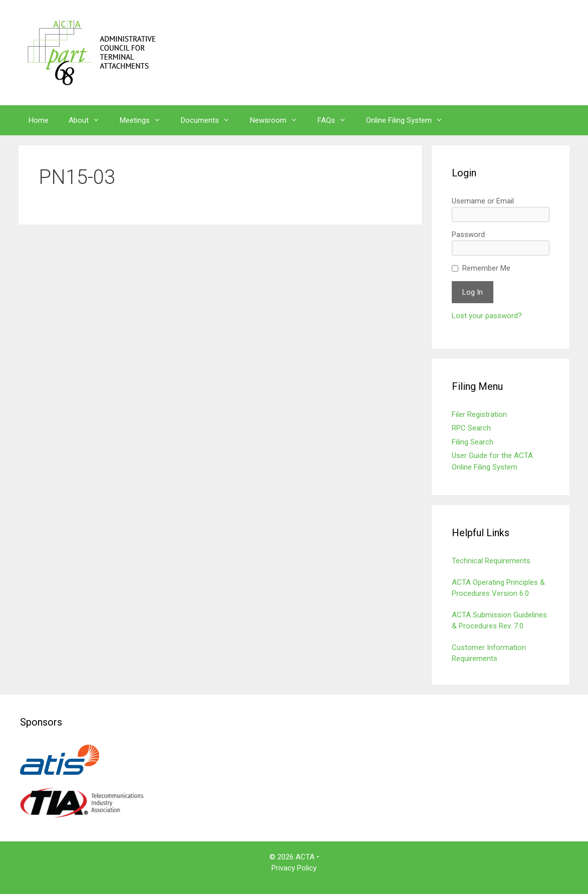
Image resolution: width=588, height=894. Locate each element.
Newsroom (279, 120)
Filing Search (473, 442)
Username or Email (483, 201)
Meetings (145, 120)
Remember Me (486, 268)
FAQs (337, 120)
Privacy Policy (294, 868)
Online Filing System (409, 120)
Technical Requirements (491, 561)
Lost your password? (487, 316)
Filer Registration (479, 414)
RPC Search (471, 428)
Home (39, 120)
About (89, 120)
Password (468, 235)
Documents (210, 120)
